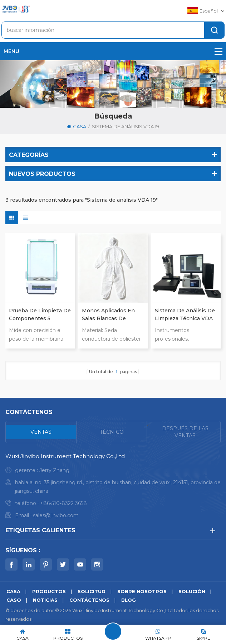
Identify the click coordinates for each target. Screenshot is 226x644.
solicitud (92, 591)
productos (49, 591)
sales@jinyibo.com (56, 515)
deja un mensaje (113, 631)
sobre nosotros (142, 591)
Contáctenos (89, 600)
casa (77, 126)
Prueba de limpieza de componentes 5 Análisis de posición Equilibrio (40, 315)
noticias (45, 600)
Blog (129, 600)
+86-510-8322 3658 (63, 503)
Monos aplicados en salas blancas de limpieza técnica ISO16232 (108, 315)
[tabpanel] (113, 488)
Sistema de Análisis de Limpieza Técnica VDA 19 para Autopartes (185, 315)
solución (192, 591)
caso (14, 600)
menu (113, 51)
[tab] (41, 432)
